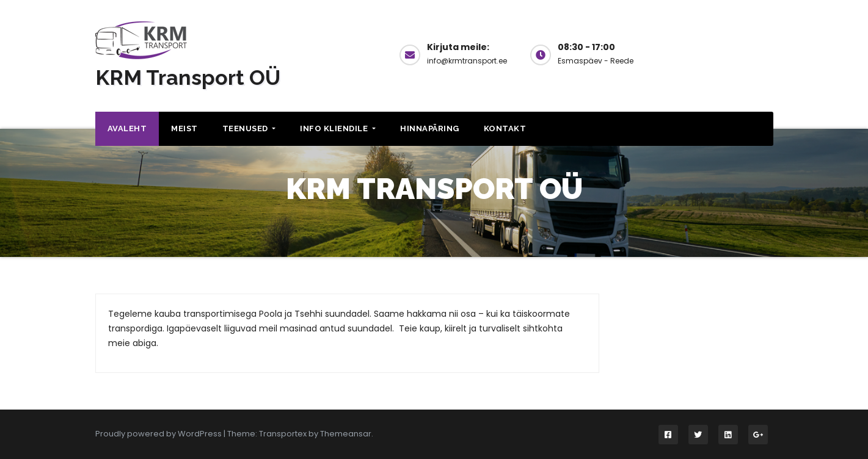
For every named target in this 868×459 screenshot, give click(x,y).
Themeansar (346, 434)
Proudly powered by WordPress (159, 434)
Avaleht (127, 128)
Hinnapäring (430, 128)
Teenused (249, 128)
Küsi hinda (724, 53)
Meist (184, 128)
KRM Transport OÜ (188, 78)
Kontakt (505, 128)
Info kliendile (338, 128)
